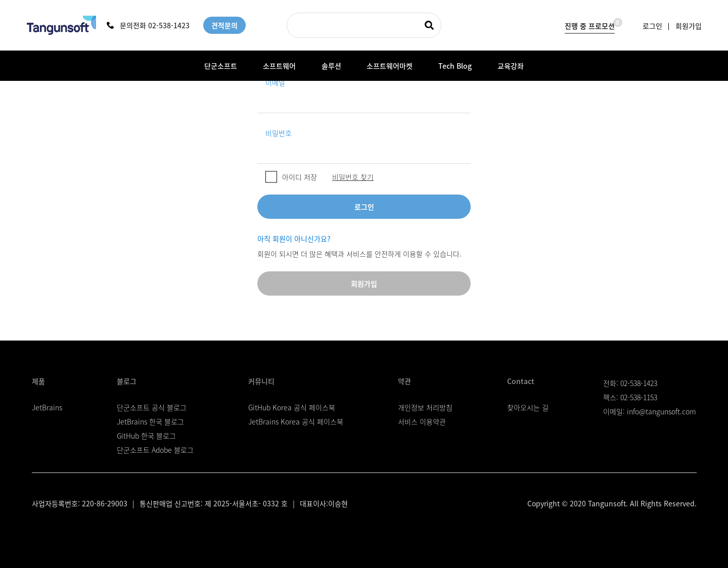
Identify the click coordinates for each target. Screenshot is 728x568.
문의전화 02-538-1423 (148, 25)
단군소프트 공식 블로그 (152, 407)
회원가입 (689, 25)
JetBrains (47, 407)
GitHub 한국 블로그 (146, 436)
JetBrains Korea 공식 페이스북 (296, 421)
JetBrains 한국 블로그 (150, 421)
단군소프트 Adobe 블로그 (155, 450)
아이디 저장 (300, 177)
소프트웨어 (279, 66)
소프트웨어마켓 (390, 66)
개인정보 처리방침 (425, 407)
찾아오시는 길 (528, 407)
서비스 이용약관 (422, 421)
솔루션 (331, 66)
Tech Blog (455, 66)
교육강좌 (511, 66)
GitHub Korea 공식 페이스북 (292, 407)
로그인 (652, 25)
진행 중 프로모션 (590, 24)
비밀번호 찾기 (353, 177)
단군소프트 (221, 66)
